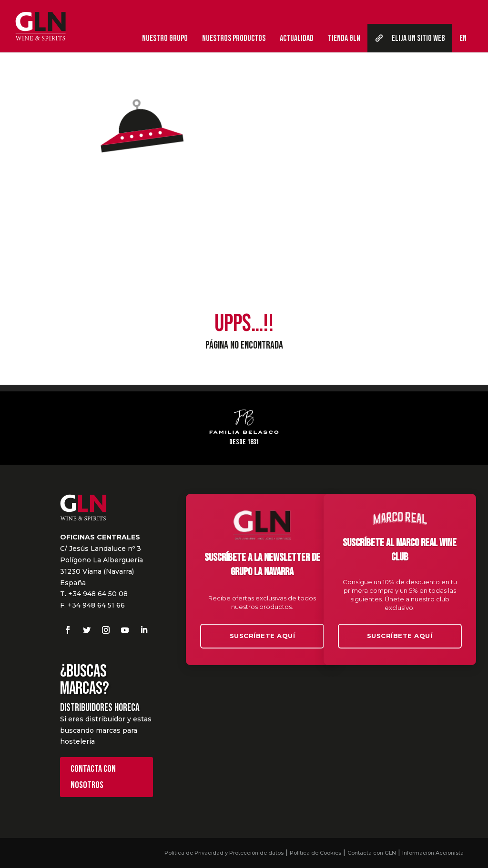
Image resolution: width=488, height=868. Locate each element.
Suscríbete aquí (263, 636)
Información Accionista (433, 853)
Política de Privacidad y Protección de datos (224, 853)
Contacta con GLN (372, 853)
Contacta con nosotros (93, 777)
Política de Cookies (315, 853)
